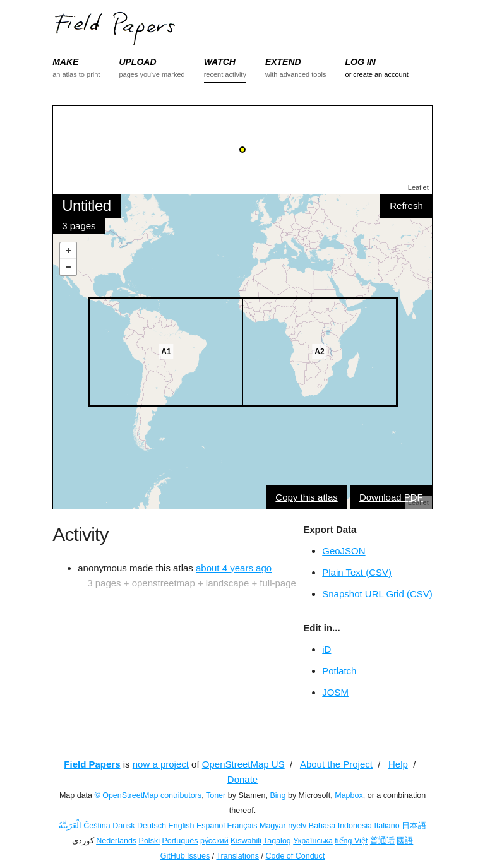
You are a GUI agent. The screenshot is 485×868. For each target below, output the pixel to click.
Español (211, 826)
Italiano (386, 826)
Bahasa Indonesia (340, 826)
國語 (405, 841)
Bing (278, 795)
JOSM (335, 692)
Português (180, 841)
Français (242, 826)
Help (398, 764)
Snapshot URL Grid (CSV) (377, 594)
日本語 (414, 826)
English (181, 826)
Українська (313, 841)
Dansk (123, 826)
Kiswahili (246, 841)
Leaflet (418, 187)
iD (326, 649)
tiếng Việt (351, 841)
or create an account (377, 74)
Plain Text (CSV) (357, 572)
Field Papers (92, 764)
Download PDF (391, 497)
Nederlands (116, 841)
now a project (161, 764)
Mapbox (349, 795)
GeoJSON (344, 551)
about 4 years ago (234, 568)
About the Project (336, 764)
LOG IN (361, 62)
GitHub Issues (185, 856)
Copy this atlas (306, 497)
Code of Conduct (295, 856)
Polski (149, 841)
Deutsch (152, 826)
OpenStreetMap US (243, 764)
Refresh (406, 205)
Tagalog (277, 841)
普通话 (382, 841)
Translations (237, 856)
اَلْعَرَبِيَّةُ (70, 826)
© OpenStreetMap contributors (148, 795)
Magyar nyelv (283, 826)
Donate (242, 779)
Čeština (97, 826)
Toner (216, 795)
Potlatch (339, 671)
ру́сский (214, 841)
